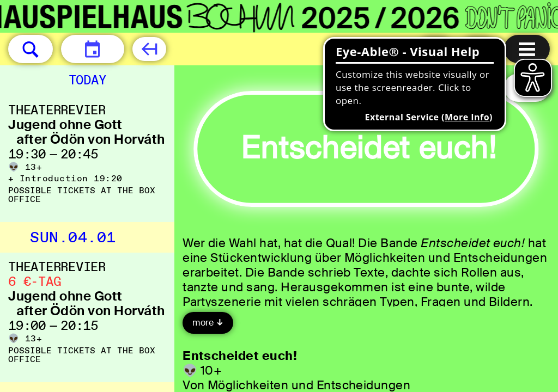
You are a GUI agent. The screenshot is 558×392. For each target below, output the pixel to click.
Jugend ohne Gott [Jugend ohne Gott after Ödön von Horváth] (65, 124)
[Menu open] (527, 49)
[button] (31, 49)
